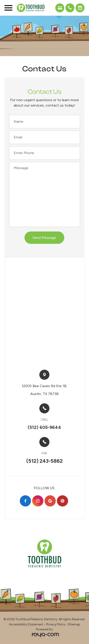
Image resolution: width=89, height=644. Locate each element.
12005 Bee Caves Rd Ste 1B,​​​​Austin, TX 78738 (44, 390)
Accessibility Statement (26, 624)
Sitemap (74, 624)
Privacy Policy (56, 624)
